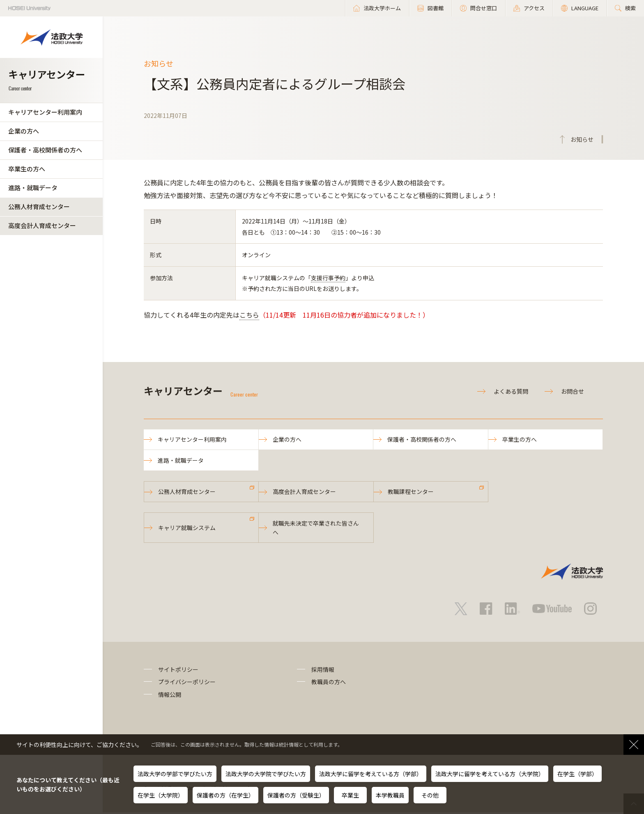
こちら (249, 315)
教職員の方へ (329, 683)
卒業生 (350, 795)
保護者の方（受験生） (296, 795)
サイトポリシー (178, 671)
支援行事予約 (328, 278)
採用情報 (323, 671)
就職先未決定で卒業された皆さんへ (316, 529)
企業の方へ (24, 131)
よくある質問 (511, 391)
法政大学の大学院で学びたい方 (266, 774)
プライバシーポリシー (187, 683)
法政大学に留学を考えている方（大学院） (490, 774)
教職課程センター (411, 493)
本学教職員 (390, 795)
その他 (430, 795)
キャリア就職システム (187, 529)
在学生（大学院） (161, 795)
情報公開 (170, 696)
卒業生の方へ (27, 169)
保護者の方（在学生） (225, 795)
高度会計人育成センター (42, 225)
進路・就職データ (33, 188)
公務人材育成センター (39, 206)
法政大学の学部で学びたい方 (175, 774)
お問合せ (573, 391)
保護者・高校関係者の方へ (45, 150)
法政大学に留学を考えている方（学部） (371, 774)
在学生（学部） (577, 774)
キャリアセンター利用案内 (45, 112)
